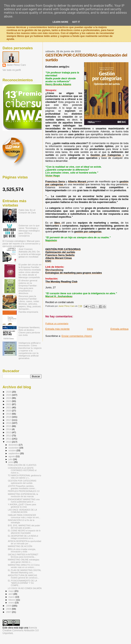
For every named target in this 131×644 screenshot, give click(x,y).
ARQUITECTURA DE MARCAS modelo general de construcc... (24, 576)
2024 (9, 398)
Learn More (60, 22)
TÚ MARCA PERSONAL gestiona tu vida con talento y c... (25, 477)
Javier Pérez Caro (16, 65)
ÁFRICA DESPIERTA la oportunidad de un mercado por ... (25, 542)
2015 (9, 426)
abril (11, 594)
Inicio (90, 329)
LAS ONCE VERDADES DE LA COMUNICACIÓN (22, 511)
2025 (9, 395)
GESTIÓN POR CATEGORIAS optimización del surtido (22, 482)
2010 (9, 442)
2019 (9, 414)
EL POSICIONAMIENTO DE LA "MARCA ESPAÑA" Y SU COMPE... (22, 583)
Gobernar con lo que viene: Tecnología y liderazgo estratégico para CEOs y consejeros (29, 231)
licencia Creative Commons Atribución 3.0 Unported (21, 630)
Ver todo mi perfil (12, 70)
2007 (9, 612)
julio (11, 459)
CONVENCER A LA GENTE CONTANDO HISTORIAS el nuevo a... (22, 470)
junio (11, 462)
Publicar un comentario (57, 323)
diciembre (14, 445)
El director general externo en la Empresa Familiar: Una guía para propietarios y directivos (28, 287)
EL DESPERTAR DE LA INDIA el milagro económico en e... (23, 537)
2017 (9, 420)
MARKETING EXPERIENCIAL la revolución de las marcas (23, 495)
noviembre (14, 448)
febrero (12, 600)
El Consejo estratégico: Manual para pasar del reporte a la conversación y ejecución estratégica (21, 243)
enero (12, 603)
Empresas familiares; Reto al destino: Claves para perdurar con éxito (29, 331)
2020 (9, 411)
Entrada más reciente (57, 329)
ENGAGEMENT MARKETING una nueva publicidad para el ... (24, 501)
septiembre (14, 453)
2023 (9, 401)
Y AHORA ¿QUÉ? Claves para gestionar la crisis (22, 506)
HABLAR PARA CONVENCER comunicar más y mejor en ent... (24, 516)
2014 (9, 429)
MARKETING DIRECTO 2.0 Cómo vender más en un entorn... (24, 566)
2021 (9, 407)
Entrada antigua (119, 329)
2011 (9, 439)
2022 (9, 404)
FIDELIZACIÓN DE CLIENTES (22, 465)
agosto (12, 456)
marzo (12, 597)
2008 (9, 609)
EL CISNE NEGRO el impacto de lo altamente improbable (24, 532)
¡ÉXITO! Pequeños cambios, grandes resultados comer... (22, 487)
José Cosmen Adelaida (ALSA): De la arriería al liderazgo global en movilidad (30, 253)
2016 (9, 423)
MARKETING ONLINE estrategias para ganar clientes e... (24, 561)
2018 (9, 417)
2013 (9, 432)
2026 (9, 392)
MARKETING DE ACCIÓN (20, 546)
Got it (76, 22)
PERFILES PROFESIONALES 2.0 (24, 491)
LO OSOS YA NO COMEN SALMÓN (25, 588)
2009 (9, 606)
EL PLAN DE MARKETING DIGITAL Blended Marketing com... (24, 571)
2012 (9, 435)
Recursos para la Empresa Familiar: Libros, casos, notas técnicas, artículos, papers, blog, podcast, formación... (30, 302)
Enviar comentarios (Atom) (77, 336)
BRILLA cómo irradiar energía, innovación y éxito (22, 550)
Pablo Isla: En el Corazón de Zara (27, 211)
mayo (12, 591)
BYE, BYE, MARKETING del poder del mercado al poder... (24, 527)
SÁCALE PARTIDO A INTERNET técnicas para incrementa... (23, 556)
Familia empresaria (28, 312)
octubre (13, 450)
